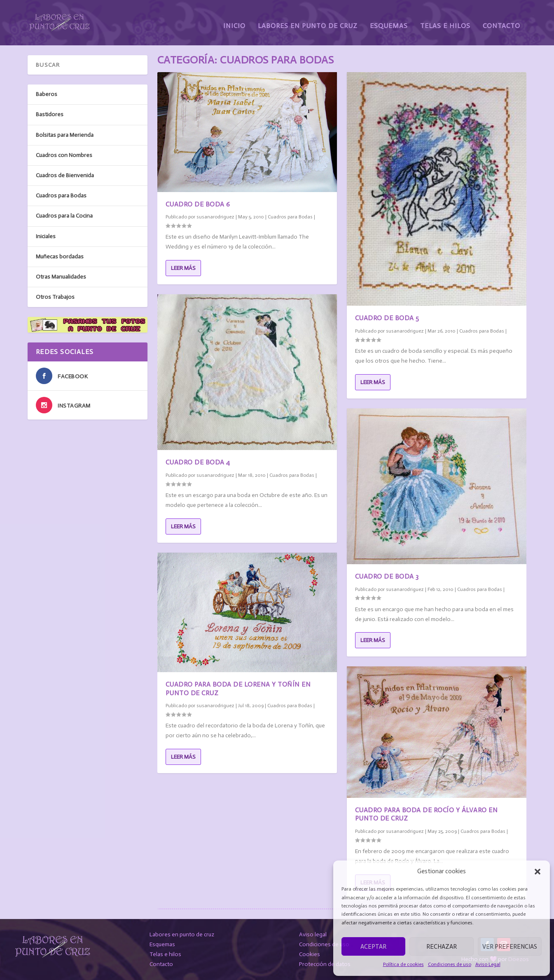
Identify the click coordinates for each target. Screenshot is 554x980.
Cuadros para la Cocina (64, 216)
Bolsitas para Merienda (65, 135)
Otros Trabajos (55, 297)
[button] (538, 872)
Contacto (501, 20)
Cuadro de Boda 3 (387, 576)
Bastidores (50, 114)
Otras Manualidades (61, 277)
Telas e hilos (165, 954)
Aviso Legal (488, 964)
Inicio (234, 20)
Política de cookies (403, 964)
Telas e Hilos (445, 20)
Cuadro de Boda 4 (198, 462)
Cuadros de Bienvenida (65, 175)
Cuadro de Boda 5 (387, 318)
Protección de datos (325, 964)
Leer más (183, 268)
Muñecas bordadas (60, 256)
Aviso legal (313, 934)
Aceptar (373, 947)
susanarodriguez (215, 217)
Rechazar (442, 947)
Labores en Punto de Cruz (308, 20)
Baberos (47, 94)
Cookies (310, 954)
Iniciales (46, 236)
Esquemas (389, 20)
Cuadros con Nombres (64, 155)
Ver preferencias (510, 947)
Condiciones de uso (450, 964)
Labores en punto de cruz (182, 934)
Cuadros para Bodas (290, 217)
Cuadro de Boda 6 (198, 204)
